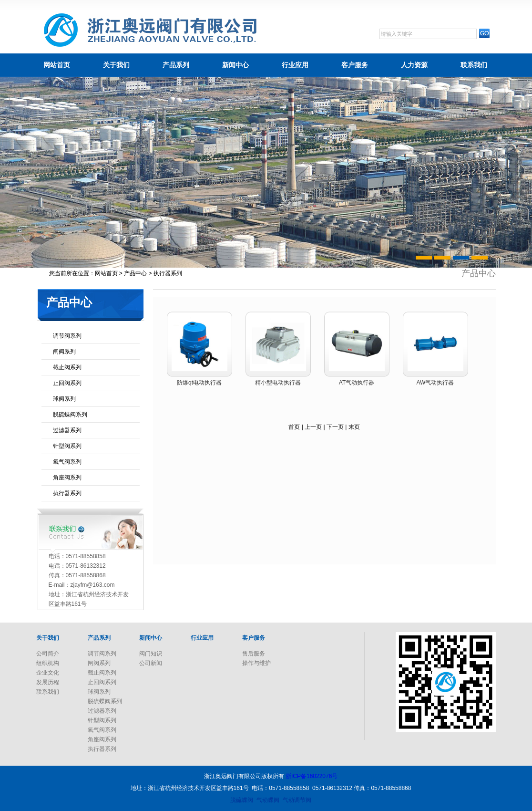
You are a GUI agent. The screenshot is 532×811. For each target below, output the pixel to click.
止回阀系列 (67, 383)
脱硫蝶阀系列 (70, 415)
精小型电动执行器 (278, 383)
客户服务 (355, 65)
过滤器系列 (67, 430)
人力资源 (414, 65)
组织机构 (48, 663)
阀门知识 (151, 654)
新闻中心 (235, 65)
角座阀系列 (67, 478)
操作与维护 (256, 663)
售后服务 (254, 654)
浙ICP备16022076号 (312, 776)
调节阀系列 (67, 336)
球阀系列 (64, 399)
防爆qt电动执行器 (199, 383)
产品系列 (176, 65)
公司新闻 (151, 663)
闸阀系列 (64, 352)
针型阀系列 (67, 446)
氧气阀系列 (67, 462)
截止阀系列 (67, 367)
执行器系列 (67, 493)
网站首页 (57, 65)
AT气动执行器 (357, 383)
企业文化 (48, 673)
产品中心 (135, 273)
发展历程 (48, 682)
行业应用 (295, 65)
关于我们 (116, 65)
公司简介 (48, 654)
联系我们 (474, 65)
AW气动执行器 (435, 383)
